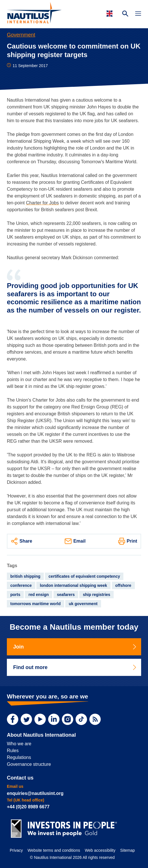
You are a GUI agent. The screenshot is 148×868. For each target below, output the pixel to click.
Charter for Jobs (43, 203)
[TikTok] (81, 719)
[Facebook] (13, 719)
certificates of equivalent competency (84, 576)
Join (75, 647)
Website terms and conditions (54, 850)
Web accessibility (100, 850)
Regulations (19, 757)
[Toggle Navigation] (138, 14)
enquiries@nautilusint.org (35, 793)
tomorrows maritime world (35, 604)
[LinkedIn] (54, 719)
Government (21, 35)
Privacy (16, 850)
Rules (13, 751)
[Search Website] (125, 14)
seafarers (66, 595)
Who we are (19, 744)
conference (21, 585)
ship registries (96, 595)
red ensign (39, 595)
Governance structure (29, 764)
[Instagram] (68, 719)
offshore (123, 585)
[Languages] (110, 14)
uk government (83, 604)
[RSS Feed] (95, 719)
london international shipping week (73, 585)
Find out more (75, 667)
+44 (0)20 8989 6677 (28, 807)
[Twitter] (26, 719)
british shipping (25, 576)
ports (15, 595)
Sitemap (128, 850)
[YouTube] (40, 719)
